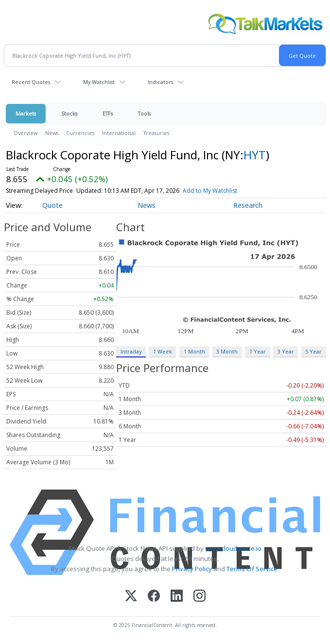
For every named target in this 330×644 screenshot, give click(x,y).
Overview (26, 133)
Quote (52, 205)
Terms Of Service (252, 569)
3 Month (227, 351)
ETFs (108, 113)
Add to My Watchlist (210, 191)
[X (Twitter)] (131, 597)
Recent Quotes (31, 82)
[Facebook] (154, 597)
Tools (144, 113)
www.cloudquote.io (233, 548)
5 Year (313, 351)
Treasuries (156, 133)
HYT (255, 155)
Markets (26, 113)
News (52, 133)
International (119, 133)
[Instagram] (200, 597)
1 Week (163, 351)
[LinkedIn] (177, 597)
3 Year (286, 351)
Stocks (69, 113)
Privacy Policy (192, 569)
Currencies (80, 133)
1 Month (194, 351)
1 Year (258, 351)
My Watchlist (99, 82)
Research (248, 205)
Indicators (160, 82)
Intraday (131, 351)
